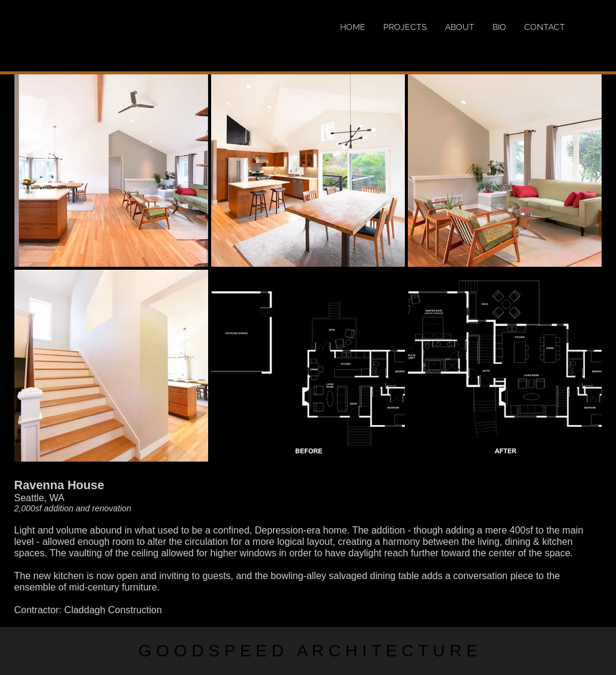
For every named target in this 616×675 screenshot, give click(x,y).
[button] (111, 171)
